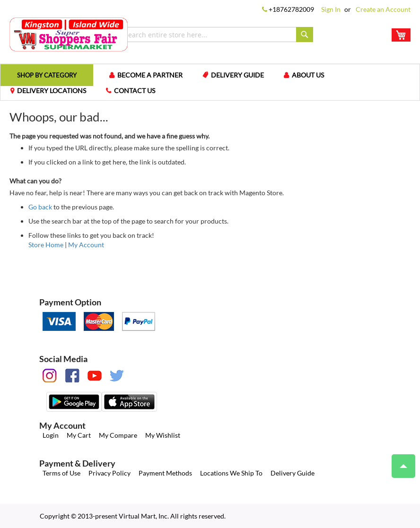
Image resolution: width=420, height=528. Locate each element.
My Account (86, 245)
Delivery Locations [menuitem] (52, 91)
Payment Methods (165, 473)
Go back (40, 207)
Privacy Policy (109, 473)
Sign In (331, 9)
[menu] (210, 82)
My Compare (118, 435)
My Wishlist (163, 435)
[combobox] (216, 35)
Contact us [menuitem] (135, 91)
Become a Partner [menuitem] (150, 75)
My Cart (79, 435)
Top (399, 461)
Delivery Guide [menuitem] (237, 75)
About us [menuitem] (308, 75)
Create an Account (383, 9)
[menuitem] (47, 75)
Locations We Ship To (231, 473)
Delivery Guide (293, 473)
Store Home (46, 245)
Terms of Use (61, 473)
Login (51, 435)
